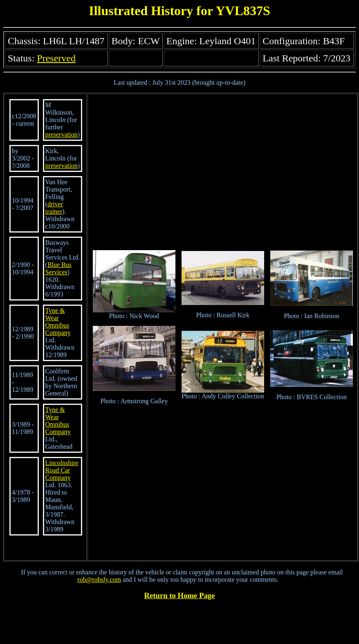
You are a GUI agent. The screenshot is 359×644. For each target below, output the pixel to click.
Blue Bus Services (58, 268)
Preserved (56, 58)
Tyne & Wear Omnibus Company (58, 322)
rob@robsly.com (99, 580)
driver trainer (54, 208)
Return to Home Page (180, 595)
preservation (62, 134)
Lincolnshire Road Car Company (62, 470)
